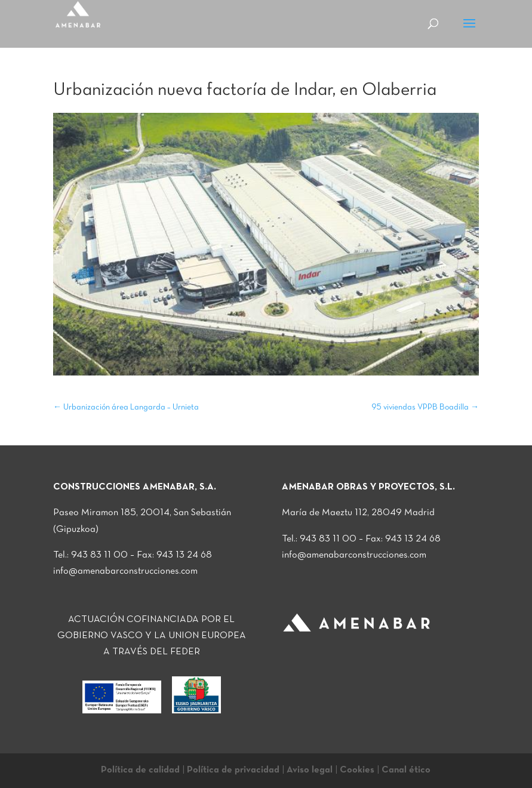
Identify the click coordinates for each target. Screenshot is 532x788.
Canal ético (406, 770)
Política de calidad (140, 770)
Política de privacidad (233, 770)
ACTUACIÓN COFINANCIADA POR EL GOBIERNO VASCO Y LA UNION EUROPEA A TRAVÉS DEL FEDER (152, 636)
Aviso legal (310, 770)
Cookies (357, 770)
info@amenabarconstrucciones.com (125, 571)
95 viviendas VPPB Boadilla (425, 407)
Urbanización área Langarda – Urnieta (126, 407)
